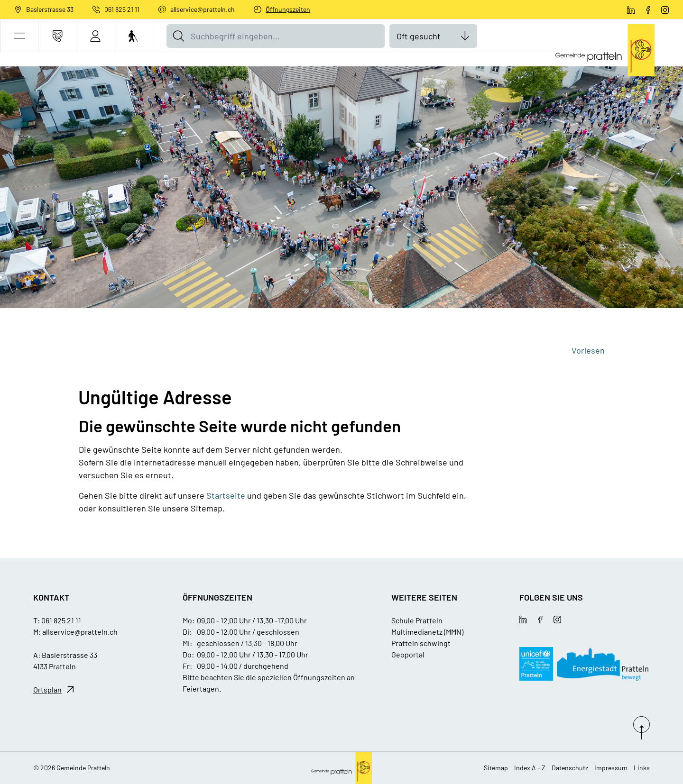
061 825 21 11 (122, 9)
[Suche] (178, 36)
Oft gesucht (419, 36)
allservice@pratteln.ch (203, 9)
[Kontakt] (57, 36)
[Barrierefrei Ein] (133, 36)
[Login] (95, 36)
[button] (19, 36)
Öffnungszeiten (288, 9)
